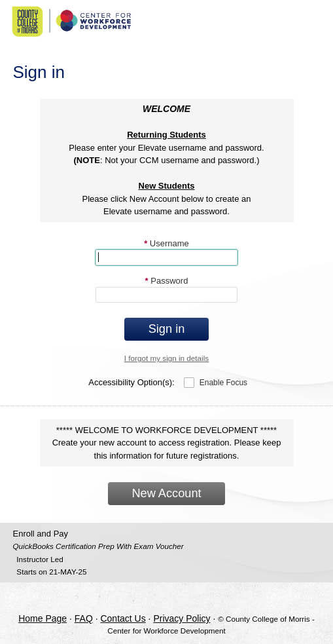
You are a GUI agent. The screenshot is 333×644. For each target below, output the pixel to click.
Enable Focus (223, 383)
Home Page (43, 618)
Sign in (167, 329)
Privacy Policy (182, 618)
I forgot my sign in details (166, 358)
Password (167, 281)
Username (166, 243)
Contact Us (123, 618)
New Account (166, 493)
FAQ (84, 618)
